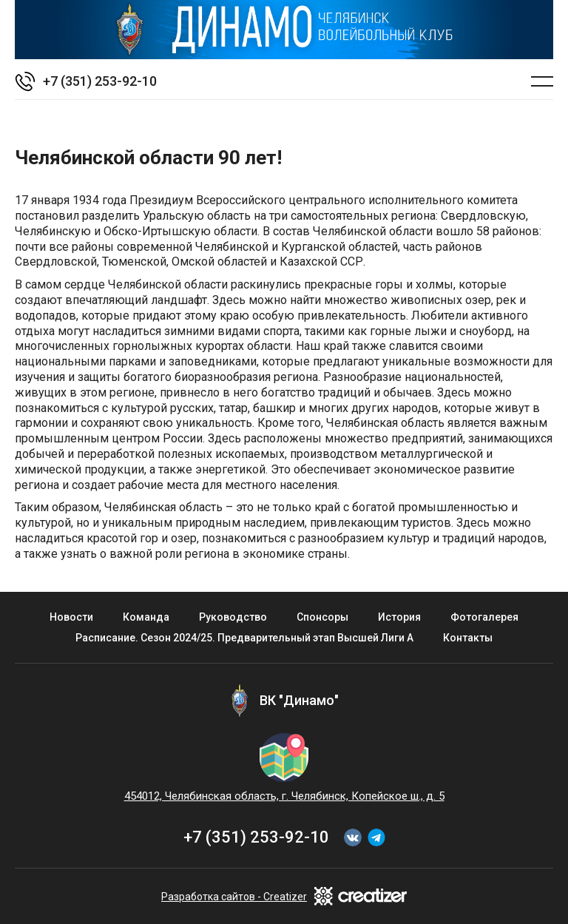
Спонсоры (322, 617)
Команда (146, 617)
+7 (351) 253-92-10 (256, 837)
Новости (71, 617)
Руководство (233, 617)
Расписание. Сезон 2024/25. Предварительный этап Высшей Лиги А (244, 638)
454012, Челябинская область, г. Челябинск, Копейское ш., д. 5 (284, 796)
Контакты (468, 638)
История (399, 617)
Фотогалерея (484, 617)
